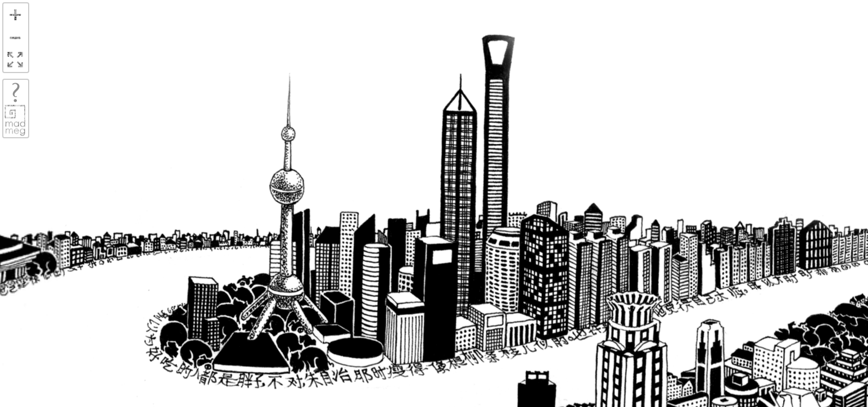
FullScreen (15, 60)
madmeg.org (15, 120)
